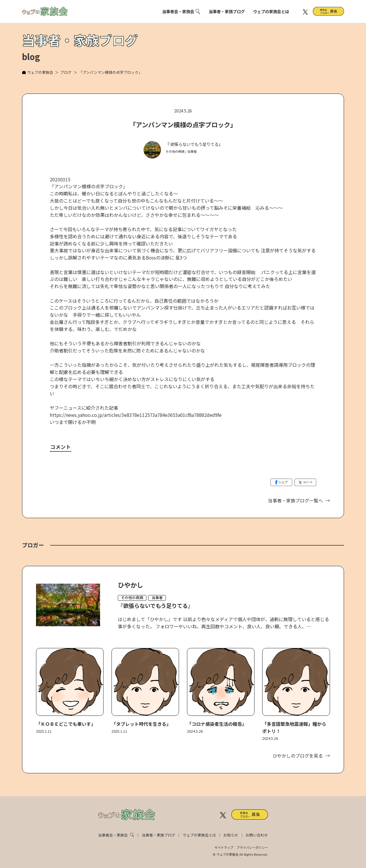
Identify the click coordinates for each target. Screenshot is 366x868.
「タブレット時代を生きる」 (141, 724)
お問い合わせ (257, 835)
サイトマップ (224, 847)
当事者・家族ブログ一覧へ (295, 500)
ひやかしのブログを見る (298, 756)
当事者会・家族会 (178, 11)
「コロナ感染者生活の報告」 (217, 724)
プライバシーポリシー (252, 847)
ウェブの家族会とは (271, 11)
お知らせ (231, 835)
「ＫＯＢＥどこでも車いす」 (66, 724)
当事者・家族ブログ (227, 11)
